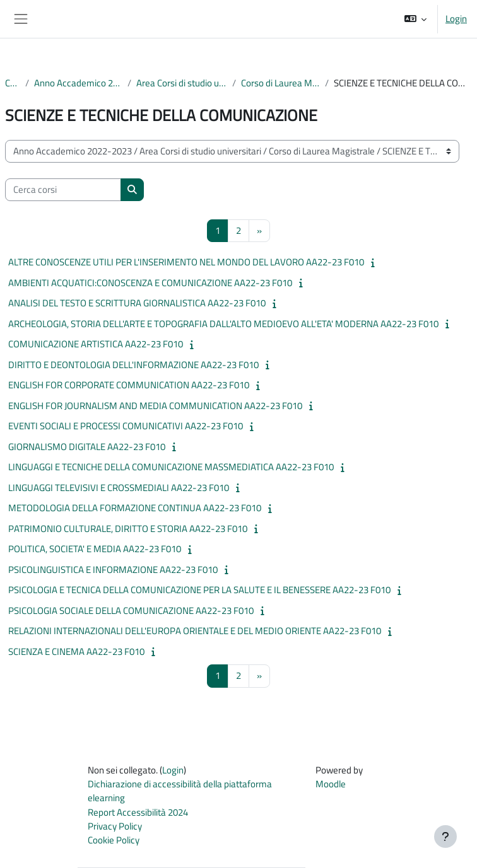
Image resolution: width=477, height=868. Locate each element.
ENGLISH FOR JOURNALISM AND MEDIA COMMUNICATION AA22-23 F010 (155, 406)
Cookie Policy (114, 840)
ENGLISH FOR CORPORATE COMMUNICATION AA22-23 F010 (129, 385)
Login (456, 19)
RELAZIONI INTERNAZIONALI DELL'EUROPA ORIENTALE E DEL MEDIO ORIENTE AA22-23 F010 (195, 631)
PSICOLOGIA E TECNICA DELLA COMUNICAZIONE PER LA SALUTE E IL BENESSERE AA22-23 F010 (199, 590)
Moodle (331, 784)
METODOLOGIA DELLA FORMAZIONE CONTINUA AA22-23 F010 (135, 508)
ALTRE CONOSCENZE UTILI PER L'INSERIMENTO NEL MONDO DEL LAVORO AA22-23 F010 (186, 262)
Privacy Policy (115, 826)
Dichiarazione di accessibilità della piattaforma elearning (180, 791)
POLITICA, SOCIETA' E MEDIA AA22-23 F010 (95, 549)
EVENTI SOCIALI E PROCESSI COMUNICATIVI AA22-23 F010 (126, 426)
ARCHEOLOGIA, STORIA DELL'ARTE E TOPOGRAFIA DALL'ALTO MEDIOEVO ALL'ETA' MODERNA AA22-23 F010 (223, 324)
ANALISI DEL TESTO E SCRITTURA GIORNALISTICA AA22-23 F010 (137, 303)
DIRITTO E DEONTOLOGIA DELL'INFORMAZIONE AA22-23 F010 (133, 365)
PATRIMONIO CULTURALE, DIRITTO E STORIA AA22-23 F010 (128, 529)
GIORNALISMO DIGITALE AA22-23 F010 (87, 447)
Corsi (13, 83)
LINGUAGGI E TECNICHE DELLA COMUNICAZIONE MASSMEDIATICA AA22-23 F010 (171, 467)
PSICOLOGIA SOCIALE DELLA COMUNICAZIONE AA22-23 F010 (131, 610)
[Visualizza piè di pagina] (445, 836)
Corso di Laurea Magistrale (280, 83)
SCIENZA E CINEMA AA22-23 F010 (76, 651)
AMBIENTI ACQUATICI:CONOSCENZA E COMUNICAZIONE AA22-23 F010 (150, 283)
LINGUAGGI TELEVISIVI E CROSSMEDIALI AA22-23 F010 (119, 488)
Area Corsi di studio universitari (182, 83)
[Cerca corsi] (63, 190)
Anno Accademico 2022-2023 (78, 83)
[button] (416, 19)
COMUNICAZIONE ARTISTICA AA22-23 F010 (96, 344)
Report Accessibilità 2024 (138, 812)
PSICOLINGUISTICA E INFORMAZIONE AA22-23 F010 (113, 570)
